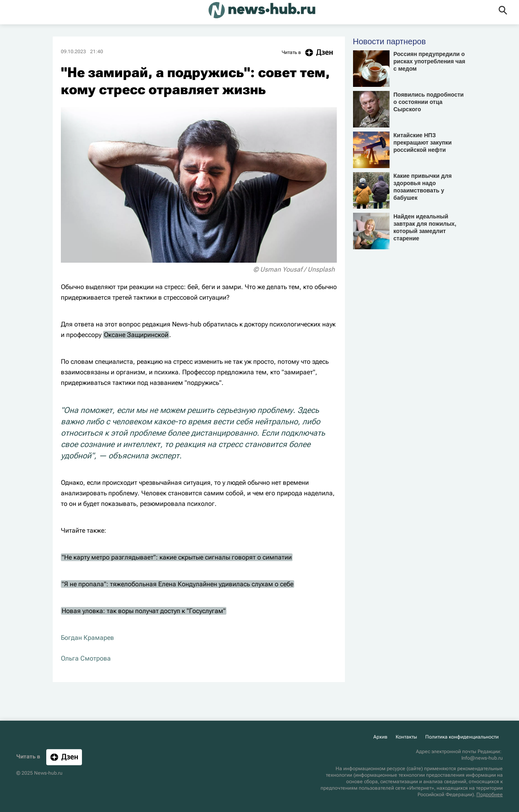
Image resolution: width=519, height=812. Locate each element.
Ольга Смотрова (86, 658)
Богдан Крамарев (87, 638)
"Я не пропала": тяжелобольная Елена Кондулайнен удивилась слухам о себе (178, 584)
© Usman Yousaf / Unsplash (294, 269)
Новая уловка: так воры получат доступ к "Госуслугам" (144, 611)
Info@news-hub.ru (482, 758)
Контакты (406, 737)
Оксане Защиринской (136, 335)
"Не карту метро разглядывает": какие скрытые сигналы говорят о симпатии (177, 557)
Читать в (309, 53)
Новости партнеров (390, 41)
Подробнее (490, 795)
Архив (380, 737)
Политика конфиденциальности (462, 737)
